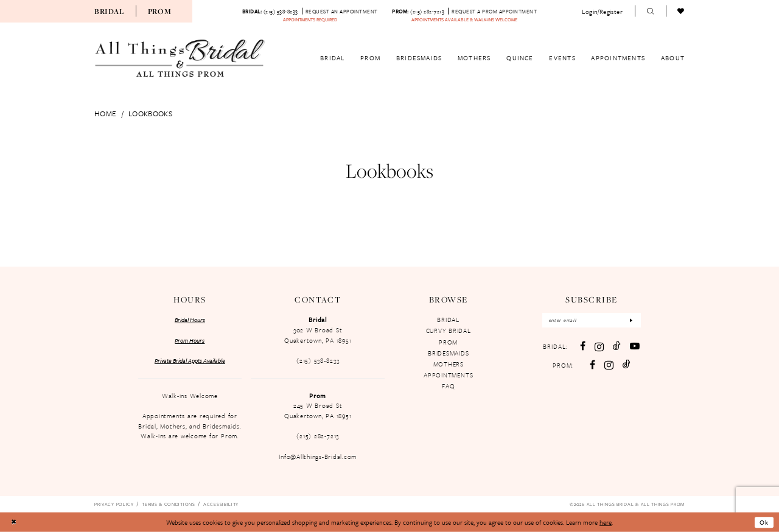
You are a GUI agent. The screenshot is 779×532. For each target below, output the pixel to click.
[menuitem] (109, 11)
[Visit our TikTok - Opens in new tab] (617, 346)
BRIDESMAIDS (448, 353)
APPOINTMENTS (448, 375)
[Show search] (650, 12)
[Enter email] (592, 320)
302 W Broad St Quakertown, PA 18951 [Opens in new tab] (318, 335)
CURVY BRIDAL (449, 331)
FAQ (448, 386)
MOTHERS (449, 364)
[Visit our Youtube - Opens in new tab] (635, 346)
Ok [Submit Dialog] (764, 522)
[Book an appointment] (342, 11)
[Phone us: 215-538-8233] (270, 11)
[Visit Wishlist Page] (681, 12)
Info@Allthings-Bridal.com (318, 457)
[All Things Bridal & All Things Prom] (180, 58)
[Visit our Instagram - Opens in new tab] (599, 347)
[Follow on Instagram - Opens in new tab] (609, 365)
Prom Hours (190, 340)
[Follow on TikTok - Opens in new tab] (627, 365)
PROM (448, 342)
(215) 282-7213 (318, 436)
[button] (603, 11)
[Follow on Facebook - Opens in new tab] (592, 365)
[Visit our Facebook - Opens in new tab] (583, 346)
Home (105, 113)
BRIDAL (448, 320)
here (606, 522)
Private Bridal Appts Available (190, 360)
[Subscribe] (631, 320)
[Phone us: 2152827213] (418, 11)
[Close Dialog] (13, 523)
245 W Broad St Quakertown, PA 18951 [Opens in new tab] (318, 411)
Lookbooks (150, 113)
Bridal (109, 11)
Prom (160, 11)
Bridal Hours (190, 320)
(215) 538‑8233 (318, 360)
